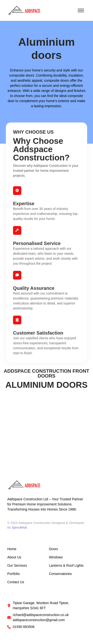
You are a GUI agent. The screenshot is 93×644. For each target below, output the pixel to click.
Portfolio (13, 574)
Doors (54, 549)
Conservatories (60, 574)
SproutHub (19, 527)
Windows (56, 557)
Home (12, 549)
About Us (14, 557)
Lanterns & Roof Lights (66, 565)
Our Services (17, 565)
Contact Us (16, 582)
